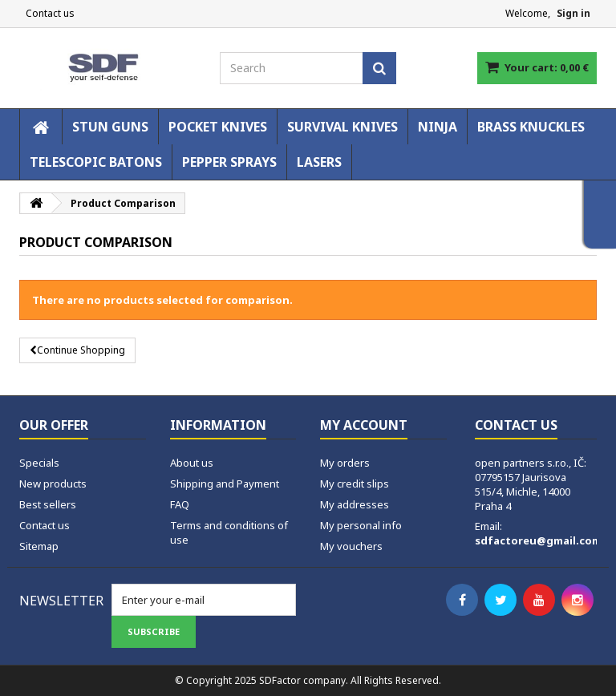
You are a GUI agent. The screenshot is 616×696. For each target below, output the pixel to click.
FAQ (180, 504)
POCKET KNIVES (218, 127)
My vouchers (351, 546)
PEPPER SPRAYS (229, 162)
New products (53, 484)
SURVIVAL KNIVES (342, 127)
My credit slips (355, 484)
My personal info (361, 525)
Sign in (573, 13)
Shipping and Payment (225, 484)
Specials (39, 463)
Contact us (50, 13)
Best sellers (48, 504)
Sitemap (39, 546)
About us (192, 463)
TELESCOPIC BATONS (96, 162)
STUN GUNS (110, 127)
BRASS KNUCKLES (531, 127)
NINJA (438, 127)
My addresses (355, 504)
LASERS (319, 162)
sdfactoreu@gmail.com (538, 540)
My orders (345, 463)
